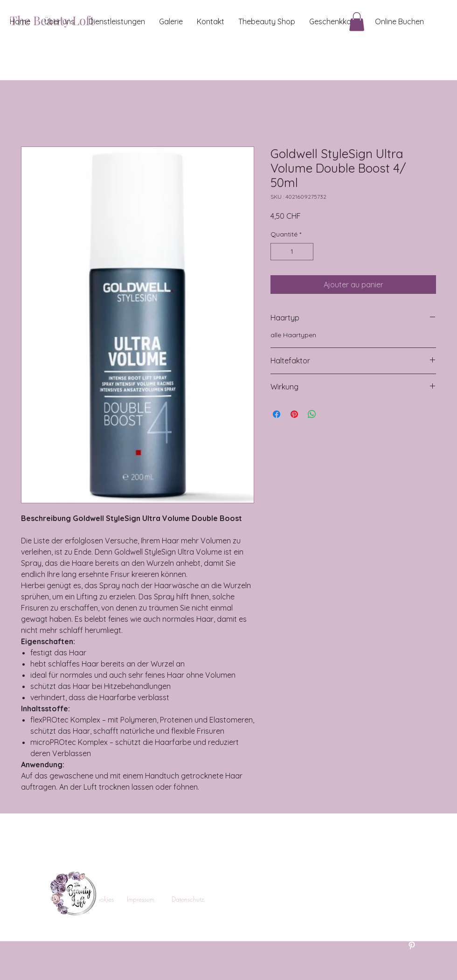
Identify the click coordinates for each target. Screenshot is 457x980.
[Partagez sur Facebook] (277, 414)
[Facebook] (412, 853)
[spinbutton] (292, 252)
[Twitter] (412, 884)
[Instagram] (412, 915)
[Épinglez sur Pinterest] (294, 414)
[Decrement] (278, 252)
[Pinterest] (412, 945)
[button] (357, 22)
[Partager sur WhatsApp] (312, 414)
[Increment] (306, 252)
